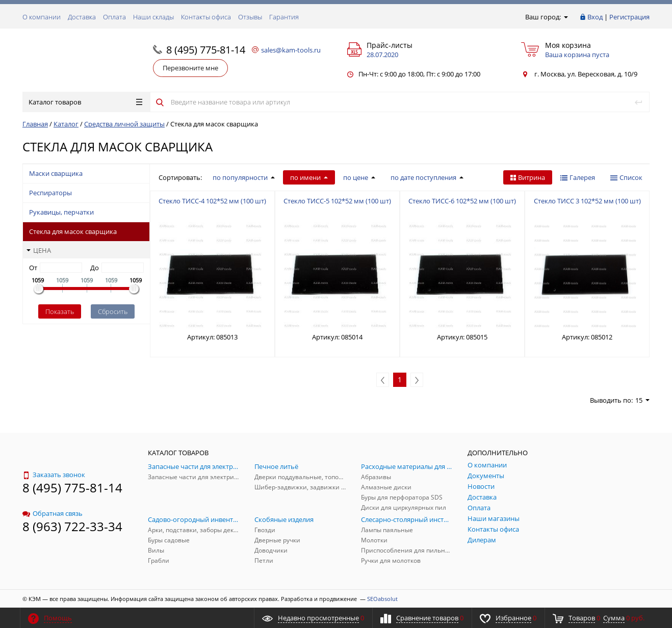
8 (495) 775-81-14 (206, 50)
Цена (39, 250)
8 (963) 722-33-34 (72, 526)
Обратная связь (53, 513)
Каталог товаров (85, 102)
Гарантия (284, 17)
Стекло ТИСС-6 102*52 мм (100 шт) (462, 201)
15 (642, 400)
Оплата (114, 17)
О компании (42, 17)
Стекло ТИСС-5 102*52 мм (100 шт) (337, 201)
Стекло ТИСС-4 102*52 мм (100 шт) (212, 201)
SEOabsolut (382, 599)
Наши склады (153, 17)
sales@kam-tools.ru (291, 50)
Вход (595, 17)
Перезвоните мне (190, 68)
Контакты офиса (206, 17)
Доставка (82, 17)
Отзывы (250, 17)
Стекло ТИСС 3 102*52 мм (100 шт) (587, 201)
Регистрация (629, 17)
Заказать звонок (54, 475)
